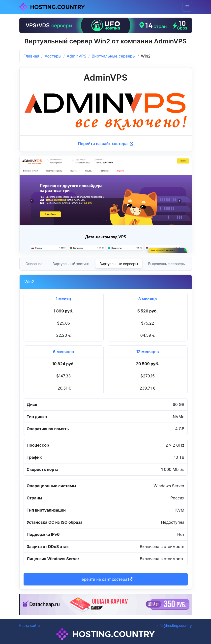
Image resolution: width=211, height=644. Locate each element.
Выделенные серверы (167, 264)
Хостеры (53, 56)
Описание (34, 264)
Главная (31, 56)
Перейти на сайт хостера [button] (105, 579)
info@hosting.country (174, 626)
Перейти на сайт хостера (105, 144)
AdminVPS (76, 56)
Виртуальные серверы (114, 56)
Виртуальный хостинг (71, 264)
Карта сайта (30, 626)
